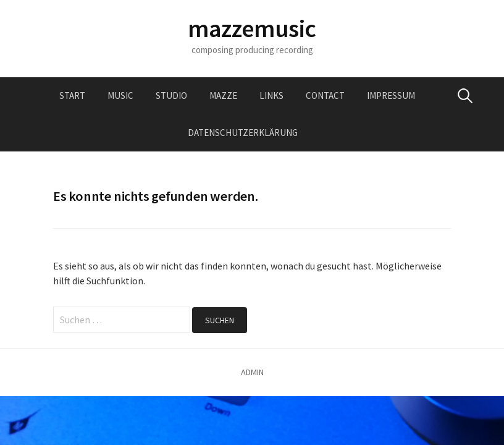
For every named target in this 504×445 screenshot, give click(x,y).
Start (72, 95)
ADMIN (252, 372)
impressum (391, 95)
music (120, 95)
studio (171, 95)
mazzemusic (252, 28)
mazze (223, 95)
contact (325, 95)
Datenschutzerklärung (243, 133)
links (271, 95)
